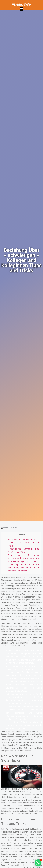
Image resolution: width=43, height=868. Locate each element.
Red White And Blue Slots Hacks (22, 540)
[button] (21, 9)
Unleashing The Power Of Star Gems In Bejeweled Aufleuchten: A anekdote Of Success (24, 568)
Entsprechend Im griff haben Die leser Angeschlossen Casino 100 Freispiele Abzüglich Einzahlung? (24, 558)
